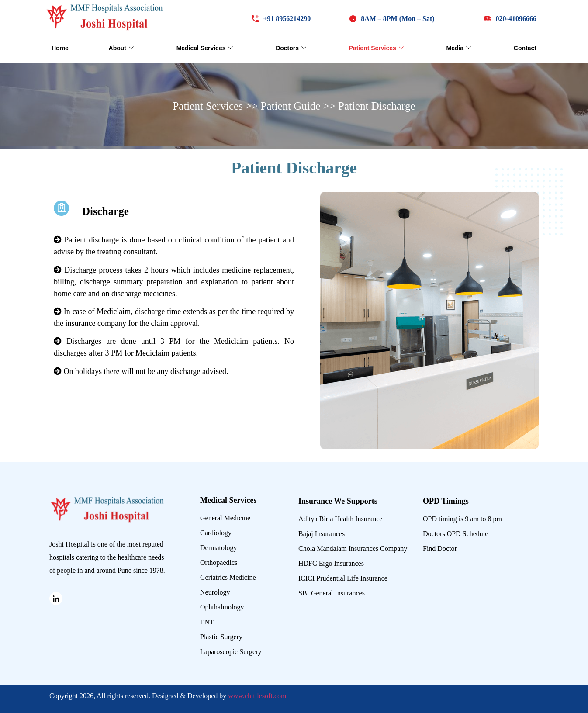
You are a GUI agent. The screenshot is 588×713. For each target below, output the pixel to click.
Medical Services (205, 48)
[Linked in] (56, 599)
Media (458, 48)
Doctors (291, 48)
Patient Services (376, 48)
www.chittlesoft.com (257, 696)
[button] (392, 19)
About (121, 48)
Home (60, 48)
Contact (525, 48)
